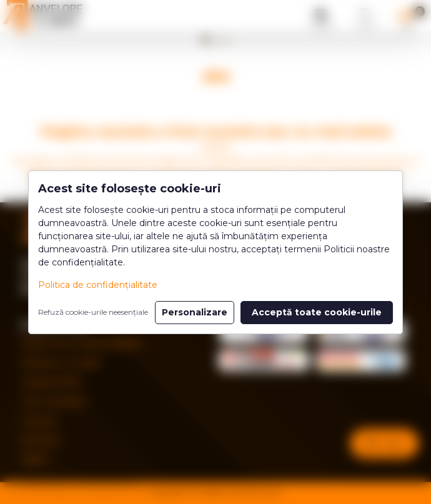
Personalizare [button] (195, 312)
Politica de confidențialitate (98, 285)
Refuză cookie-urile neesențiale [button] (93, 312)
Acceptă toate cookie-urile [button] (317, 312)
